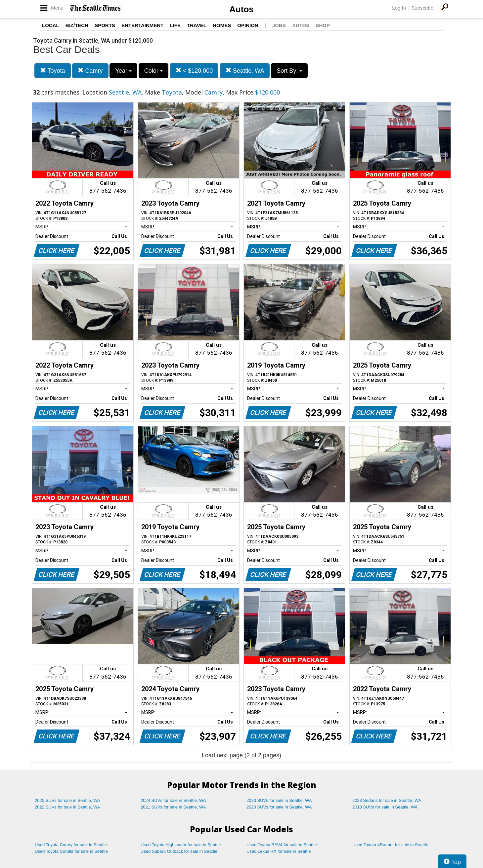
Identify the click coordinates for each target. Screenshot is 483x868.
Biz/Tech (77, 25)
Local (51, 25)
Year (123, 71)
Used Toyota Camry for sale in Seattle (71, 845)
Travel (197, 25)
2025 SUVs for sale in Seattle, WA (67, 800)
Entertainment (142, 25)
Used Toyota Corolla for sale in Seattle (71, 851)
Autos (241, 9)
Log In (399, 8)
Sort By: (289, 71)
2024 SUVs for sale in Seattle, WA (173, 800)
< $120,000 (194, 71)
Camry (90, 71)
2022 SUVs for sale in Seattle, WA (67, 807)
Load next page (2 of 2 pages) (241, 755)
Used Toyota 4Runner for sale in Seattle (390, 845)
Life (175, 25)
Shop (323, 25)
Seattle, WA (245, 71)
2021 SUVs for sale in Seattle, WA (173, 807)
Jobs (279, 25)
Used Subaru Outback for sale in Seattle (179, 851)
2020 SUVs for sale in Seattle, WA (279, 807)
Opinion (248, 25)
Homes (222, 25)
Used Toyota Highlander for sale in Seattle (181, 845)
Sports (105, 25)
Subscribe (422, 8)
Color (154, 71)
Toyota (53, 71)
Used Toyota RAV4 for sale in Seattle (282, 845)
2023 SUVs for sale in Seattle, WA (279, 800)
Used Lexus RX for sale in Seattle (279, 851)
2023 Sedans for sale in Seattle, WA (387, 800)
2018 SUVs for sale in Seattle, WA (385, 807)
